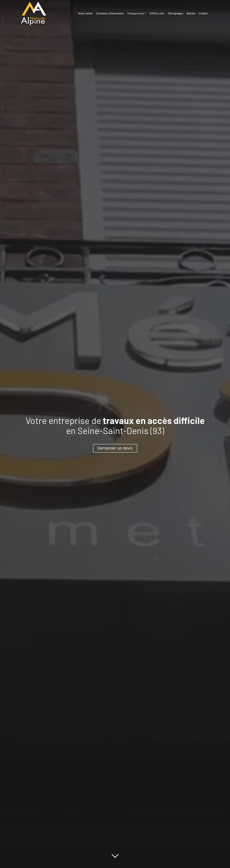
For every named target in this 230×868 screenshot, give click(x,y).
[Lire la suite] (115, 855)
